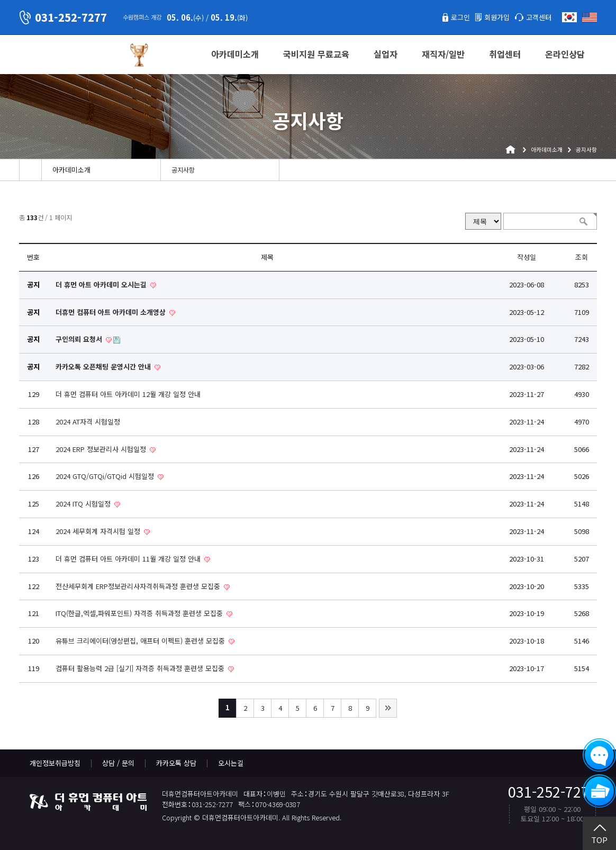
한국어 (569, 17)
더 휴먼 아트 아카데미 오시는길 (102, 284)
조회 (582, 257)
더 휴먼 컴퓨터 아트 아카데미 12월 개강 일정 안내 (128, 394)
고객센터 (539, 17)
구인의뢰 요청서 (80, 339)
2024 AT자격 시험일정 (88, 422)
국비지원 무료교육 (316, 54)
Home (30, 170)
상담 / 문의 (118, 763)
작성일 (527, 257)
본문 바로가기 (0, 0)
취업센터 (505, 54)
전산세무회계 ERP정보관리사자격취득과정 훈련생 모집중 (139, 586)
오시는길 (231, 763)
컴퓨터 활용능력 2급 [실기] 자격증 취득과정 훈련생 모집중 (141, 668)
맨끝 (388, 708)
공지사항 (183, 170)
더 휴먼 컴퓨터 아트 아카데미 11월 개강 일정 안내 (129, 559)
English (590, 17)
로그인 (460, 17)
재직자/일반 (443, 54)
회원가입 (497, 17)
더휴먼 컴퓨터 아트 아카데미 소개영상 (112, 312)
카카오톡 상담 (176, 763)
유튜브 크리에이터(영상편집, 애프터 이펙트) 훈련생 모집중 (141, 641)
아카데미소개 (235, 54)
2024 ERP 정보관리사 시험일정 (102, 449)
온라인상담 (565, 54)
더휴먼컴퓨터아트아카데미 (69, 55)
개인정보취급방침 (55, 763)
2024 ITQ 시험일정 (84, 504)
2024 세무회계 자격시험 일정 (99, 531)
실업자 (386, 54)
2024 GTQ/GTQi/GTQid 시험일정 (106, 476)
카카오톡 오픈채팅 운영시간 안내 (104, 367)
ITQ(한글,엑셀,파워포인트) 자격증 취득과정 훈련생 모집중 (140, 613)
